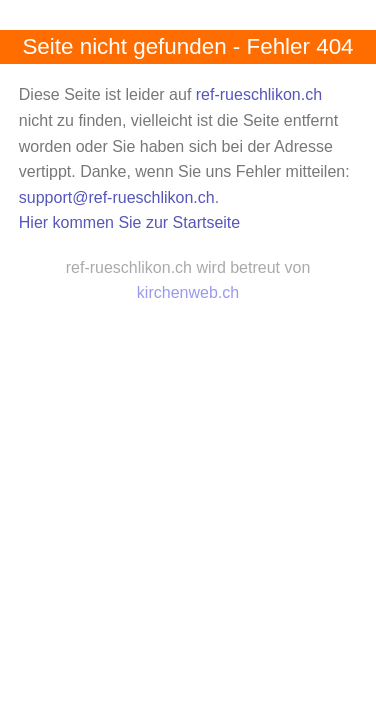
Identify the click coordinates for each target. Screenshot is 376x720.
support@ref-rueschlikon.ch (117, 197)
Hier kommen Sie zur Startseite (129, 222)
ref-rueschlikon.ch (259, 94)
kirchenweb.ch (188, 292)
